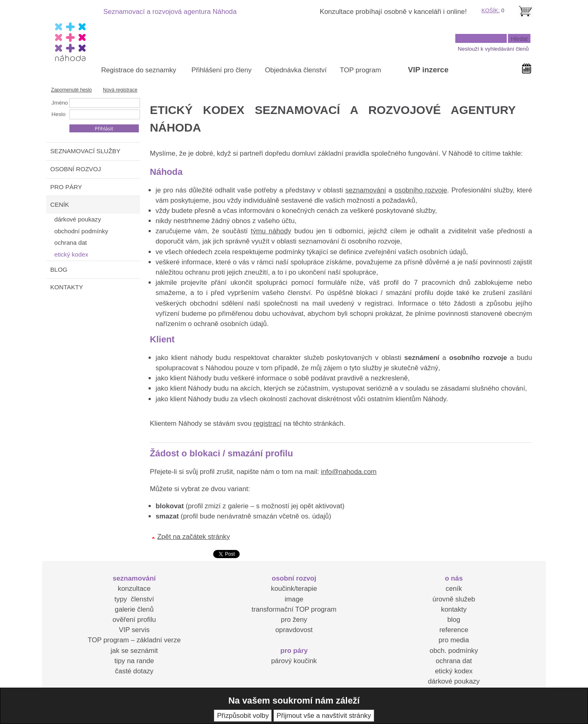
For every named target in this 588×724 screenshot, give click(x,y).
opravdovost (294, 630)
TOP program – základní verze (134, 640)
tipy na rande (134, 661)
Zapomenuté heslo (71, 90)
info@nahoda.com (349, 472)
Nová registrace (120, 90)
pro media (454, 640)
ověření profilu (134, 620)
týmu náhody (271, 231)
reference (454, 630)
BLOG (59, 269)
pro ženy (294, 620)
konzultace (134, 589)
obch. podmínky (454, 651)
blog (454, 620)
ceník (454, 589)
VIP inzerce (428, 70)
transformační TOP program (294, 609)
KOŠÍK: (491, 10)
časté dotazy (134, 671)
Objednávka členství (296, 70)
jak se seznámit (134, 651)
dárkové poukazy (454, 681)
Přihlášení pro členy (222, 70)
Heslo (58, 114)
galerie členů (134, 609)
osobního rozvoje (421, 190)
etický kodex (454, 671)
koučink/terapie (294, 589)
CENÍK (60, 204)
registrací (268, 423)
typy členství (134, 599)
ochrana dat (454, 661)
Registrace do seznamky (139, 70)
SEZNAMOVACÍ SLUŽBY (85, 151)
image (294, 599)
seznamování (366, 190)
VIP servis (134, 630)
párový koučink (294, 661)
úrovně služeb (454, 599)
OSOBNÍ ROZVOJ (76, 169)
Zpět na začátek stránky (194, 537)
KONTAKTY (67, 287)
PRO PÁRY (66, 187)
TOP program (360, 70)
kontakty (454, 609)
